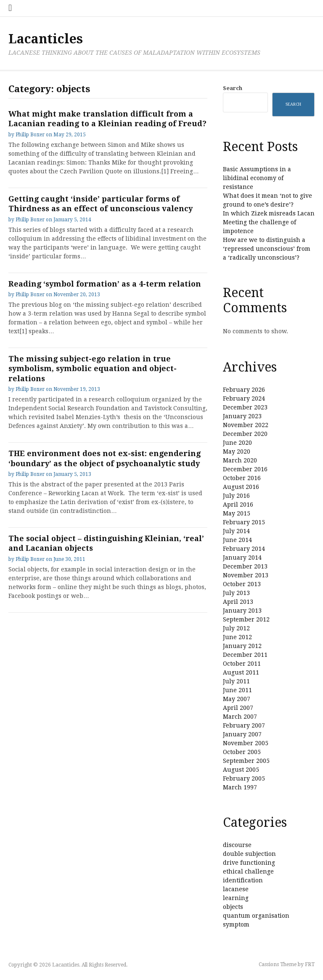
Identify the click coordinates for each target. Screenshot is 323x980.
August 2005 (241, 770)
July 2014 (236, 531)
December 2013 (245, 566)
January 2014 (242, 558)
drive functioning (249, 863)
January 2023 (242, 416)
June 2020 (237, 443)
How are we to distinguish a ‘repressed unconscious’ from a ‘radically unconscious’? (267, 249)
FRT (310, 964)
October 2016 (242, 478)
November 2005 (246, 743)
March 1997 (240, 787)
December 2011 (245, 655)
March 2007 (240, 717)
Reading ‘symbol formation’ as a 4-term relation (105, 284)
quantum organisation (256, 916)
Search (233, 88)
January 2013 (242, 611)
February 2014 (244, 549)
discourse (237, 845)
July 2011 (236, 681)
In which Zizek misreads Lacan (269, 213)
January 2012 (242, 646)
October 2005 (242, 752)
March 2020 (240, 460)
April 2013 (238, 602)
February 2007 (244, 725)
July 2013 (236, 593)
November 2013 (246, 575)
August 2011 (241, 672)
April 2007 (238, 708)
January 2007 (242, 734)
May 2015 (237, 513)
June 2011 (237, 690)
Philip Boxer (30, 135)
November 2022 (246, 425)
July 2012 (236, 628)
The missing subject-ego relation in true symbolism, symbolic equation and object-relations (93, 369)
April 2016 (238, 505)
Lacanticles (46, 39)
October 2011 (242, 664)
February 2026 (244, 390)
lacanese (236, 889)
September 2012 (246, 619)
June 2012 (237, 637)
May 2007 (237, 699)
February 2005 (244, 778)
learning (236, 898)
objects (233, 907)
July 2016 (236, 496)
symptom (236, 924)
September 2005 (246, 761)
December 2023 (245, 407)
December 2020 (245, 434)
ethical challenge (248, 871)
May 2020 (237, 451)
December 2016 (245, 469)
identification (243, 880)
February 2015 (244, 522)
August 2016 (241, 487)
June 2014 (237, 540)
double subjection (249, 854)
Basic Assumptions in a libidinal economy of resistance (257, 178)
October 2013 (242, 584)
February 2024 (244, 398)
